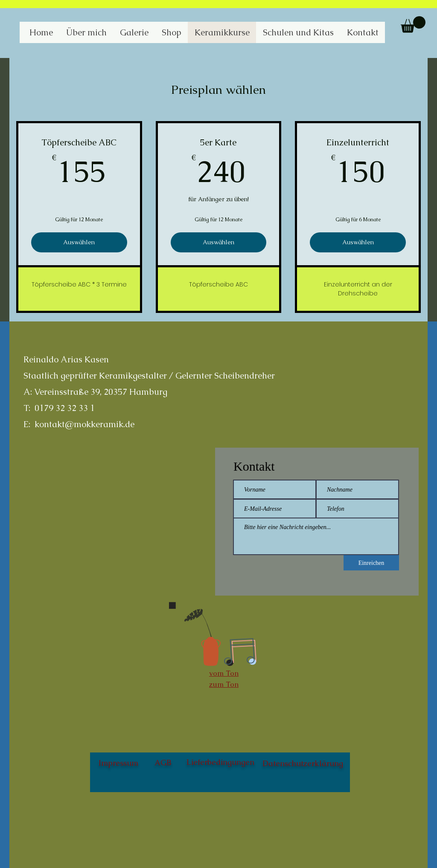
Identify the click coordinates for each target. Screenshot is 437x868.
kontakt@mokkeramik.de (84, 424)
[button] (413, 25)
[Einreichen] (371, 563)
